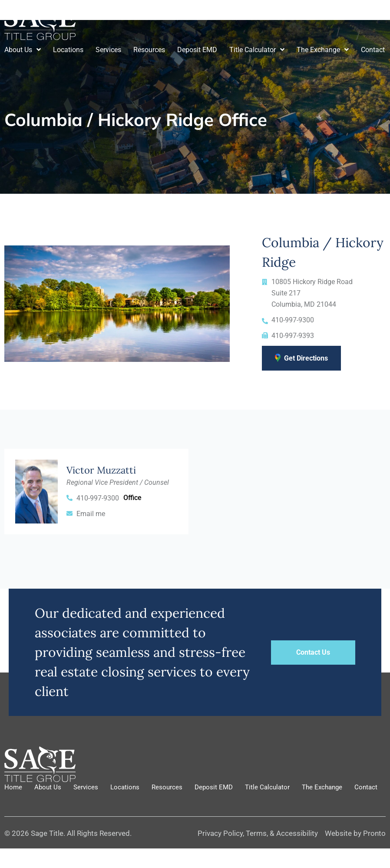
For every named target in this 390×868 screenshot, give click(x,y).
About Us (23, 50)
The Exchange (323, 50)
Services (108, 50)
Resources (149, 50)
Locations (68, 50)
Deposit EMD (197, 50)
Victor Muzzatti (101, 470)
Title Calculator (257, 50)
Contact (373, 50)
